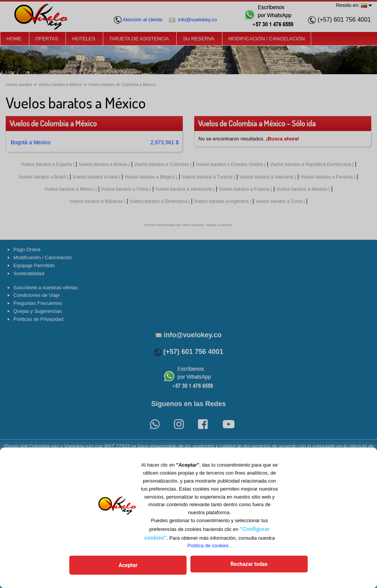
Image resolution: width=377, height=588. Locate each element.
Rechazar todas (226, 566)
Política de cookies (208, 548)
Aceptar (150, 566)
